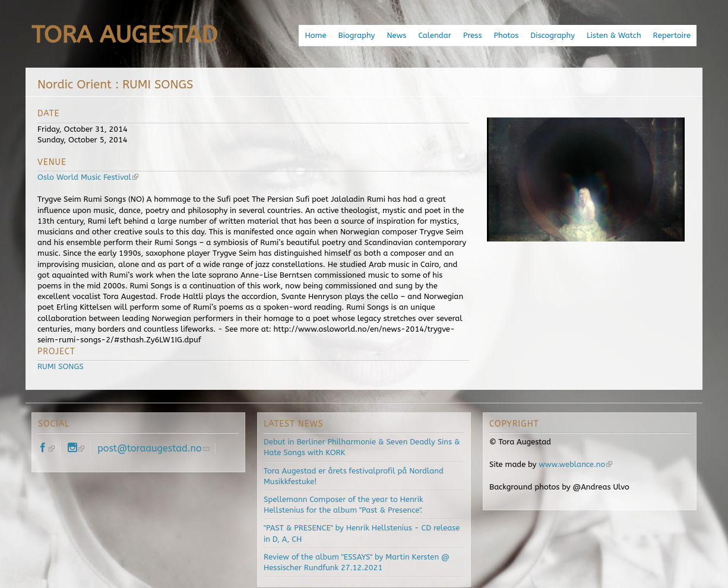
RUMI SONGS (61, 366)
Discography (553, 35)
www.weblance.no (575, 464)
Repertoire (672, 35)
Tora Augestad (124, 35)
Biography (357, 35)
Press (473, 35)
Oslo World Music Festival (88, 177)
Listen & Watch (614, 35)
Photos (506, 35)
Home (315, 35)
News (396, 35)
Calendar (434, 35)
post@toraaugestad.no (153, 448)
